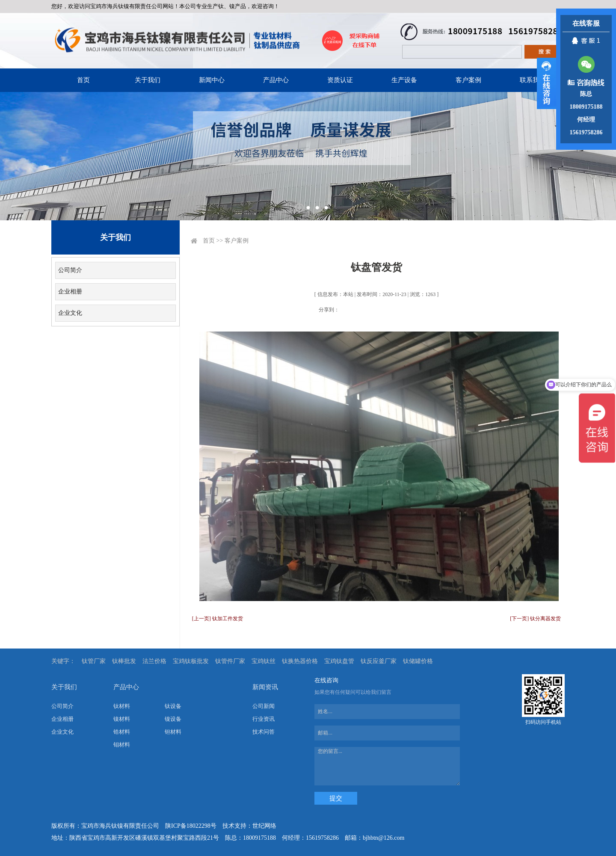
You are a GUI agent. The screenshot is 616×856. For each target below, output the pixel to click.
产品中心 (276, 80)
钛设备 (173, 706)
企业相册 (70, 292)
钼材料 (122, 745)
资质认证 (340, 80)
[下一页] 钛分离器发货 (535, 619)
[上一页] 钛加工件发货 (218, 619)
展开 (546, 83)
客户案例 (468, 80)
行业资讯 (264, 719)
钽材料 (173, 732)
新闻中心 (212, 80)
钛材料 (122, 706)
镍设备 (173, 719)
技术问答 (264, 732)
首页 (83, 80)
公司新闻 (264, 706)
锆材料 (122, 732)
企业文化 (70, 313)
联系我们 (533, 80)
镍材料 (122, 719)
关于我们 (148, 80)
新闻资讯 (265, 687)
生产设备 (404, 80)
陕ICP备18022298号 (191, 826)
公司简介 (70, 270)
